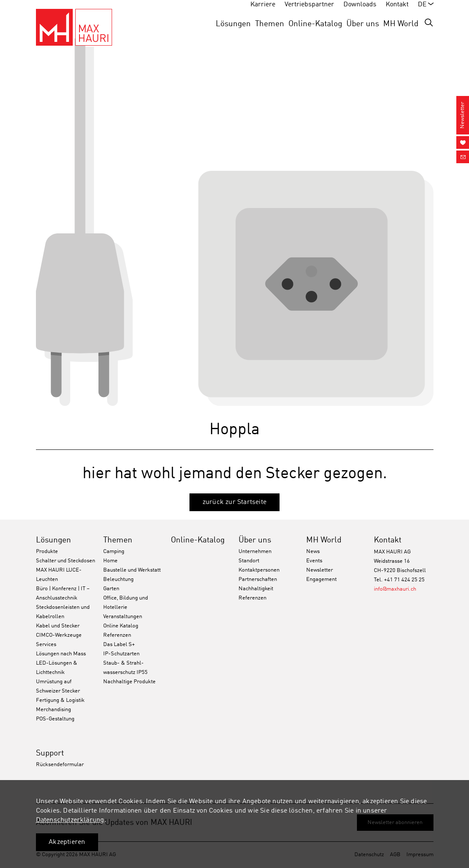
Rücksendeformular (60, 765)
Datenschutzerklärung (70, 820)
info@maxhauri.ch (395, 589)
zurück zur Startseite (234, 502)
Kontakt (388, 540)
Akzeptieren (67, 842)
